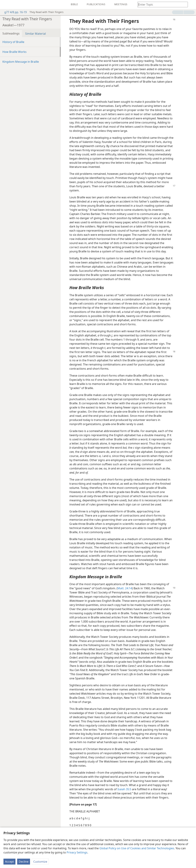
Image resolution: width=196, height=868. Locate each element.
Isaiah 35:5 (124, 789)
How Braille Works (14, 52)
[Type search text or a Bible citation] (161, 4)
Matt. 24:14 (125, 588)
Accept (9, 862)
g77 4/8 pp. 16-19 (14, 12)
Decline (24, 862)
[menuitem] (5, 5)
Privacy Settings (77, 852)
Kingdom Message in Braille (21, 62)
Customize (40, 862)
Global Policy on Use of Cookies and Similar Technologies (137, 848)
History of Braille (13, 42)
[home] (5, 5)
